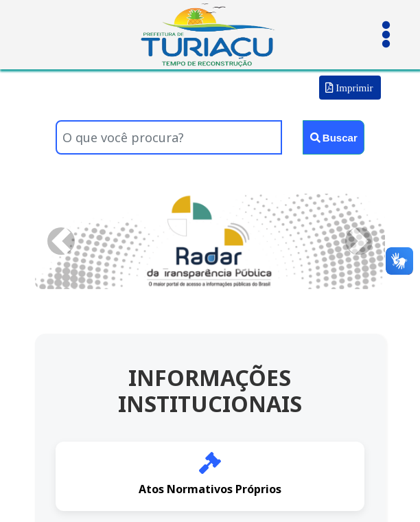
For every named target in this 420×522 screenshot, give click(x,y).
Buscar (334, 138)
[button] (61, 241)
